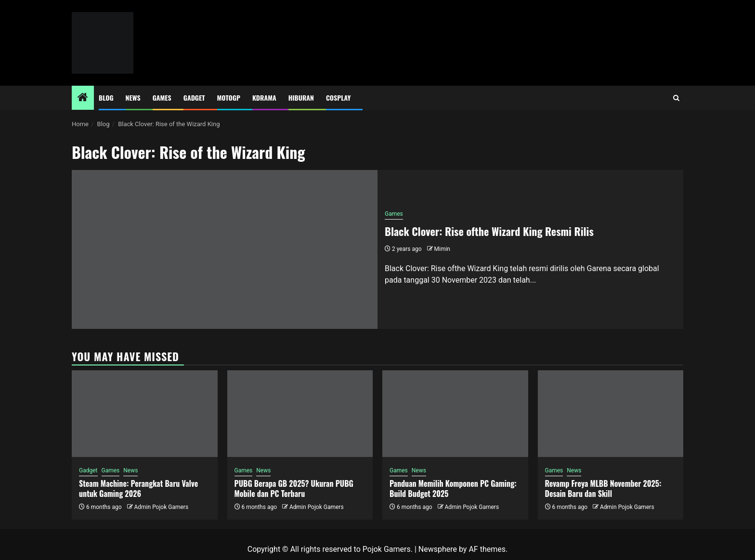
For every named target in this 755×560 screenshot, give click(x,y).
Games (162, 98)
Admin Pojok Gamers (161, 507)
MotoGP (229, 98)
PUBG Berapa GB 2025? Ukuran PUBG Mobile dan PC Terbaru (294, 488)
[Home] (83, 98)
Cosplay (338, 98)
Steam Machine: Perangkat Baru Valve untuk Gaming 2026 (138, 488)
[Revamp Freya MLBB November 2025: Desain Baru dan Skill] (611, 414)
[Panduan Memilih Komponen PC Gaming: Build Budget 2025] (455, 414)
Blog (106, 98)
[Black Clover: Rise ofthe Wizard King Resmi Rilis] (225, 249)
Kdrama (264, 98)
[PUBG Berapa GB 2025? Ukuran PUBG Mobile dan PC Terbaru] (300, 414)
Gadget (194, 98)
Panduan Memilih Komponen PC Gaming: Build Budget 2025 (453, 488)
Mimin (442, 249)
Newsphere (438, 549)
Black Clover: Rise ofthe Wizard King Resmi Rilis (489, 231)
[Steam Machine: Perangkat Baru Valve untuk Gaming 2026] (145, 414)
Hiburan (301, 98)
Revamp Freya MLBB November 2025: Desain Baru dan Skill (603, 488)
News (133, 98)
